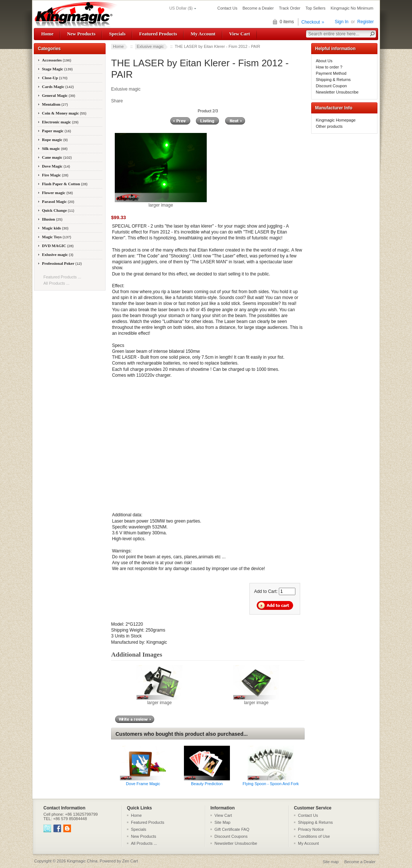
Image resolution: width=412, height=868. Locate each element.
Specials (117, 34)
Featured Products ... (62, 277)
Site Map (222, 822)
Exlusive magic (150, 46)
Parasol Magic (58, 201)
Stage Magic (57, 69)
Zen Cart (130, 861)
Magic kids (55, 228)
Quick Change (58, 210)
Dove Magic (56, 166)
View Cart (240, 34)
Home (47, 34)
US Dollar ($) (181, 8)
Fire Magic (55, 175)
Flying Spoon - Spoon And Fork (271, 784)
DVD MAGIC (58, 246)
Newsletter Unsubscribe (337, 92)
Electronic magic (60, 122)
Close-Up (55, 78)
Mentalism (55, 104)
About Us (324, 61)
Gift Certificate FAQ (232, 829)
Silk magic (55, 148)
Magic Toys (56, 237)
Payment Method (331, 73)
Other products (329, 126)
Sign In (342, 22)
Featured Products (158, 34)
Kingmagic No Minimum (352, 8)
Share (117, 101)
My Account (203, 34)
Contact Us (227, 8)
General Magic (58, 95)
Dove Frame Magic (143, 784)
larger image (159, 700)
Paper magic (56, 131)
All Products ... (56, 283)
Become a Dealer (258, 8)
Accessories (57, 60)
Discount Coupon (331, 86)
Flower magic (57, 193)
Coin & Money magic (64, 113)
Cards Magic (58, 87)
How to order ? (329, 67)
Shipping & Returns (333, 80)
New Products (81, 34)
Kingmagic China (82, 861)
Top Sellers (315, 8)
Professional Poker (62, 263)
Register (365, 22)
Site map (331, 862)
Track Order (290, 8)
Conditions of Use (314, 836)
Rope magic (55, 140)
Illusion (52, 219)
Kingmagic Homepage (336, 120)
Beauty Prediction (207, 784)
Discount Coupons (231, 836)
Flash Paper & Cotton (65, 184)
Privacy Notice (311, 829)
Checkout (311, 22)
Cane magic (57, 157)
